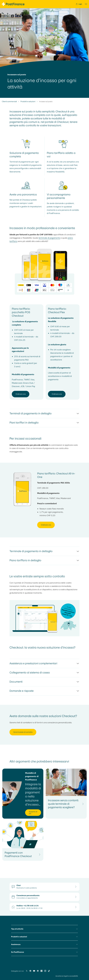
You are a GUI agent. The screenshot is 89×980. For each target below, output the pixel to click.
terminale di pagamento (49, 238)
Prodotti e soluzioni (28, 102)
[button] (85, 4)
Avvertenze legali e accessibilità (67, 976)
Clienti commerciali (9, 102)
